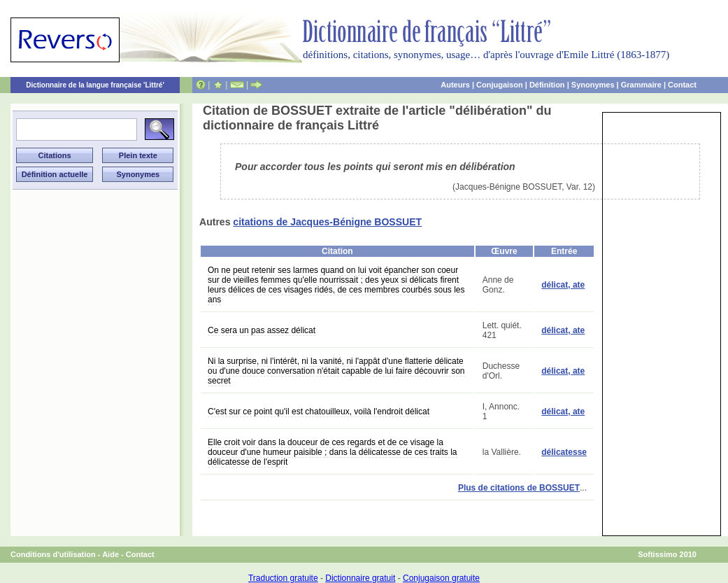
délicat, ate (563, 285)
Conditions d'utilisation (53, 554)
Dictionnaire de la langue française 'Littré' (95, 85)
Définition (547, 85)
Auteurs (455, 85)
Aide (110, 554)
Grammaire (641, 85)
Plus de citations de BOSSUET (519, 488)
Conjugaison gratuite (441, 578)
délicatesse (564, 452)
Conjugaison (500, 85)
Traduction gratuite (283, 578)
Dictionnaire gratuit (360, 578)
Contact (682, 85)
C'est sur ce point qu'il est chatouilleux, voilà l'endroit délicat (319, 412)
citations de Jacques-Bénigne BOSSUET (327, 222)
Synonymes (593, 85)
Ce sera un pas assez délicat (262, 330)
